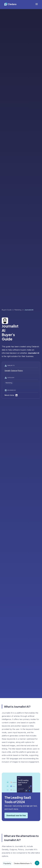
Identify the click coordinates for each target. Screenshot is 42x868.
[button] (37, 4)
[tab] (7, 863)
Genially (8, 371)
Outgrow (14, 371)
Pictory (20, 371)
